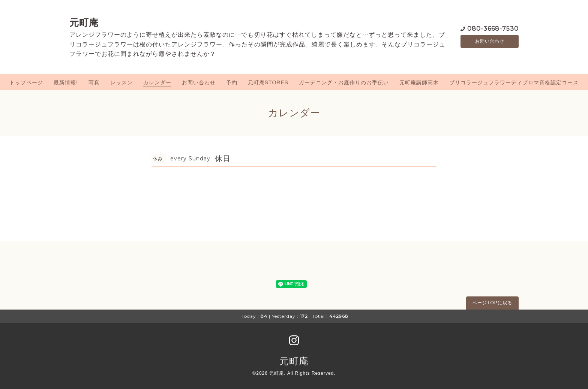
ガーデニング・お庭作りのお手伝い (344, 82)
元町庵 (84, 22)
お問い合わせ (490, 41)
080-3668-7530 (493, 28)
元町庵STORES (268, 82)
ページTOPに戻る (492, 303)
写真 (94, 82)
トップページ (26, 82)
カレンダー (157, 82)
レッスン (121, 82)
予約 (232, 82)
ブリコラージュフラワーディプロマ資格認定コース (514, 82)
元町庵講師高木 (419, 82)
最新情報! (66, 82)
